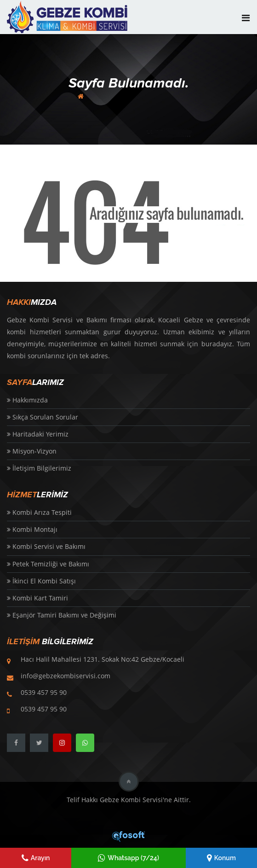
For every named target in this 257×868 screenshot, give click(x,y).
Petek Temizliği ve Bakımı (48, 564)
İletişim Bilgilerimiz (39, 468)
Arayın (36, 858)
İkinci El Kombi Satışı (41, 581)
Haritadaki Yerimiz (38, 434)
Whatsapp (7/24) (128, 858)
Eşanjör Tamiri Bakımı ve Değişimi (62, 615)
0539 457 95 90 (44, 692)
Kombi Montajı (32, 529)
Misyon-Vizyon (32, 451)
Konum (221, 858)
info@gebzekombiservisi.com (66, 676)
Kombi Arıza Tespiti (39, 512)
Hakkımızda (27, 400)
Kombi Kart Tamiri (37, 598)
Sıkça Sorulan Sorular (43, 417)
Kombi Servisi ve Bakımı (46, 546)
